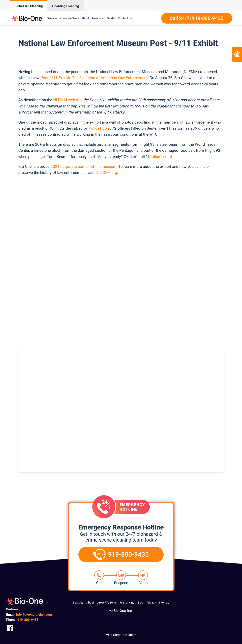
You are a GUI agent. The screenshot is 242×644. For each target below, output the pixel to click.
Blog (140, 603)
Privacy (151, 603)
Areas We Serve (107, 603)
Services (78, 603)
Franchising (127, 603)
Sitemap (164, 603)
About (90, 603)
